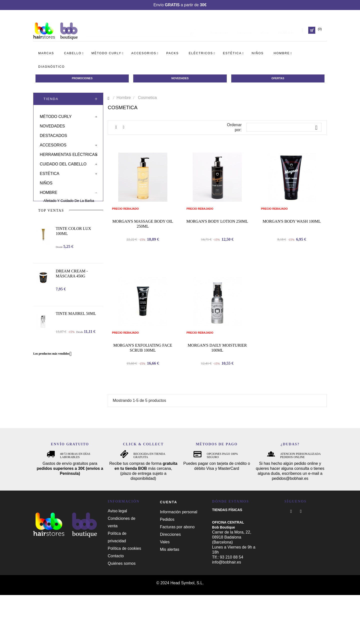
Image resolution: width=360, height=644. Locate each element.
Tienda (51, 100)
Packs (46, 230)
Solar (46, 239)
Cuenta (169, 551)
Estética (49, 173)
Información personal (179, 561)
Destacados (53, 135)
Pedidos (167, 568)
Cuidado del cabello (63, 163)
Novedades (52, 125)
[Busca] (141, 30)
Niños (46, 182)
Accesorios (53, 144)
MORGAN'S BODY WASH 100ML (292, 252)
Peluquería (52, 219)
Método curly (56, 116)
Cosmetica (52, 209)
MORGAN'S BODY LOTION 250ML (217, 252)
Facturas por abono (177, 576)
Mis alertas (170, 598)
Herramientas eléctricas (69, 154)
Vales (165, 591)
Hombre (48, 192)
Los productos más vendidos (54, 402)
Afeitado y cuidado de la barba (69, 200)
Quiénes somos (122, 612)
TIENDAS (285, 30)
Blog (265, 30)
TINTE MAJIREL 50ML (76, 361)
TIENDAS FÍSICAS (227, 559)
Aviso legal (117, 560)
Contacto (116, 605)
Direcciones (170, 583)
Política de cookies (124, 597)
